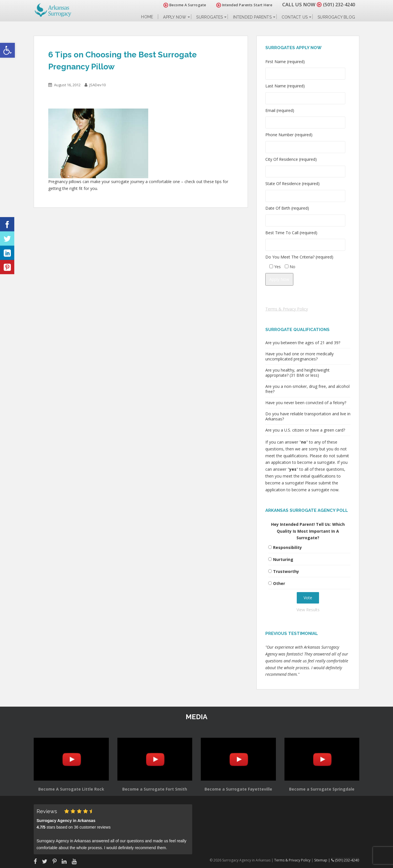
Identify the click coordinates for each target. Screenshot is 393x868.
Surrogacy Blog (336, 17)
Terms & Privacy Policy (287, 309)
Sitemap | (323, 860)
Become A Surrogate (182, 5)
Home (147, 17)
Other (279, 583)
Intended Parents (252, 17)
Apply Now (175, 17)
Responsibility (287, 547)
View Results (308, 610)
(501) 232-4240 (338, 4)
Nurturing (283, 559)
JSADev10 (98, 85)
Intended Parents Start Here (241, 5)
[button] (7, 50)
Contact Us (295, 17)
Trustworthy (286, 571)
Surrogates (209, 17)
